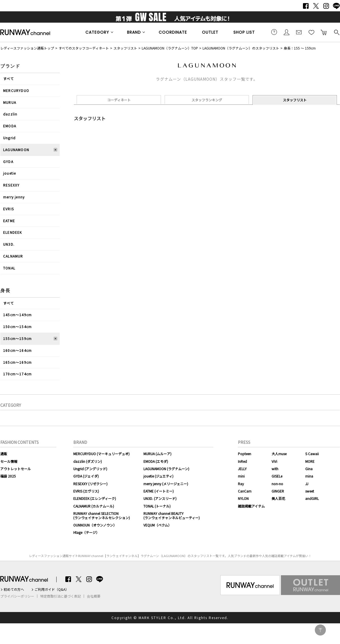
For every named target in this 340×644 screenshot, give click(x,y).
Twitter (316, 6)
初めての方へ (14, 589)
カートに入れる (324, 32)
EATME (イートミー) (159, 491)
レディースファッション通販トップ (27, 48)
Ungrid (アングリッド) (90, 469)
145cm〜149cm (17, 315)
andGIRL (312, 498)
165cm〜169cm (17, 362)
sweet (310, 491)
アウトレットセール (16, 469)
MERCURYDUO (16, 90)
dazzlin (10, 114)
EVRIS (8, 209)
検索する (336, 32)
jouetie (9, 173)
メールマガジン (299, 32)
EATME (9, 221)
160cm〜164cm (17, 350)
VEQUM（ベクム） (157, 525)
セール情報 (9, 461)
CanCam (245, 491)
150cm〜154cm (17, 327)
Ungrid (9, 138)
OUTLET (210, 32)
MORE (310, 461)
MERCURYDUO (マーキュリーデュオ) (101, 454)
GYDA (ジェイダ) (86, 476)
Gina (309, 469)
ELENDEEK (13, 232)
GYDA (8, 161)
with (275, 469)
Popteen (245, 454)
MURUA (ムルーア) (157, 454)
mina (309, 476)
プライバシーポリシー (17, 596)
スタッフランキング (207, 100)
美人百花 (278, 498)
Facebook (306, 6)
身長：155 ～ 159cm (300, 48)
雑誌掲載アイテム (251, 506)
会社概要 (94, 596)
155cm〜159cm (17, 338)
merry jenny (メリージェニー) (166, 484)
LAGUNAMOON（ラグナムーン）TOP (170, 48)
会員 (287, 32)
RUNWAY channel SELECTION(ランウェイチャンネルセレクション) (102, 515)
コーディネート (119, 100)
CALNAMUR (13, 256)
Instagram (326, 6)
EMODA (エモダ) (156, 461)
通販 (4, 454)
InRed (242, 461)
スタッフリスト (125, 48)
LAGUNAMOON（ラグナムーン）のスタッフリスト (241, 48)
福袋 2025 (8, 476)
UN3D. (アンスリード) (160, 498)
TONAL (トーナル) (157, 506)
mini (241, 476)
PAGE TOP (320, 630)
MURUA (10, 102)
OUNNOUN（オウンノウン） (95, 525)
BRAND (134, 32)
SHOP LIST (244, 32)
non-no (277, 484)
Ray (241, 484)
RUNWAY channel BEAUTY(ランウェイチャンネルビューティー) (172, 515)
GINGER (278, 491)
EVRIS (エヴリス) (86, 491)
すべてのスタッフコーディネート (84, 48)
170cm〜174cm (17, 374)
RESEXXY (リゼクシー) (90, 484)
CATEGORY (97, 32)
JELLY (242, 469)
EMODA (10, 126)
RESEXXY (11, 185)
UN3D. (9, 244)
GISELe (277, 476)
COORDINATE (173, 32)
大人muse (279, 454)
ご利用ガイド (274, 32)
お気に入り (311, 32)
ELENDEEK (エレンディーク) (95, 498)
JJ (307, 484)
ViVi (274, 461)
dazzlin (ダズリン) (88, 461)
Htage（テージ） (86, 532)
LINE (336, 6)
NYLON (243, 498)
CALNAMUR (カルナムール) (94, 506)
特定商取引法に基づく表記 (61, 596)
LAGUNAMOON (16, 150)
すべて (9, 79)
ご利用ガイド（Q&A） (52, 589)
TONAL (9, 268)
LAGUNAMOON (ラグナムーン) (166, 469)
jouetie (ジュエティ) (158, 476)
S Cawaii (312, 454)
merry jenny (14, 197)
